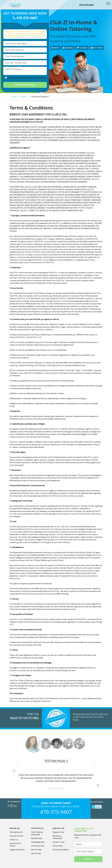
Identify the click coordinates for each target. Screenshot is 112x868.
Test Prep (97, 48)
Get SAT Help (36, 853)
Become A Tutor (59, 842)
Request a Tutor (58, 832)
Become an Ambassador (57, 837)
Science (82, 48)
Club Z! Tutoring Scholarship (37, 833)
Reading (68, 48)
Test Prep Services (16, 836)
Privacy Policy (20, 37)
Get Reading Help (38, 842)
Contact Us (14, 840)
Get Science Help (37, 846)
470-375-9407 (87, 5)
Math (55, 48)
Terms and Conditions (35, 37)
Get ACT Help (36, 850)
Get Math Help (37, 838)
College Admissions (17, 850)
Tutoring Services (16, 832)
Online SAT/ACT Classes (15, 845)
